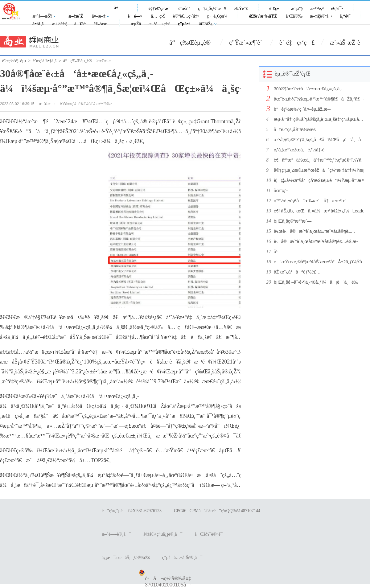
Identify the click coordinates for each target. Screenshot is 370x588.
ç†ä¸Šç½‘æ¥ (212, 8)
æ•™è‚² (317, 8)
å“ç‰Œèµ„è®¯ (192, 43)
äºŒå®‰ (294, 16)
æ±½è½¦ (59, 24)
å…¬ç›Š (158, 16)
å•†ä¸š (38, 24)
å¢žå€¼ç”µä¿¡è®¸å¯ (163, 534)
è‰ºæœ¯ (102, 24)
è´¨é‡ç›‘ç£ (297, 43)
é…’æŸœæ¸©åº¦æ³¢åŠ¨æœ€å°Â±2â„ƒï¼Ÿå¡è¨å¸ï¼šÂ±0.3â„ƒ (317, 262)
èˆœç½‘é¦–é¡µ (14, 61)
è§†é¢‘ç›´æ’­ (159, 8)
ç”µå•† (184, 24)
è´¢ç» (276, 8)
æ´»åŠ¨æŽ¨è (350, 43)
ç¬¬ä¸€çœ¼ (217, 16)
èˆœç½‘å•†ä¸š (45, 61)
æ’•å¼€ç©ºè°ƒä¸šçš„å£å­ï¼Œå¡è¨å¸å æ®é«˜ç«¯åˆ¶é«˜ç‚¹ (317, 140)
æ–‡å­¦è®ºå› (321, 16)
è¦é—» (135, 16)
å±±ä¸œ (119, 11)
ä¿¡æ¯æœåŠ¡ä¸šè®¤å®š (126, 558)
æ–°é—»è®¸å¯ (116, 534)
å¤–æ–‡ (99, 16)
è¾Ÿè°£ (241, 8)
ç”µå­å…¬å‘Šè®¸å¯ (182, 558)
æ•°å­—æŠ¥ (42, 16)
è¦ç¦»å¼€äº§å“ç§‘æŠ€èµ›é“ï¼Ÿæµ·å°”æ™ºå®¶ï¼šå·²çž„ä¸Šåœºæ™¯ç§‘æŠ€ (317, 180)
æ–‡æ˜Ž (76, 16)
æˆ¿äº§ (297, 8)
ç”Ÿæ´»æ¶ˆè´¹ (247, 43)
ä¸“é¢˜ (345, 16)
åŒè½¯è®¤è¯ (210, 534)
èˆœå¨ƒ (185, 8)
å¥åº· (80, 24)
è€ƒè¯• (337, 8)
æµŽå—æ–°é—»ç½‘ (151, 24)
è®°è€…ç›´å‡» (186, 16)
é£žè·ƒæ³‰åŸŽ (263, 16)
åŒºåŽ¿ (206, 24)
